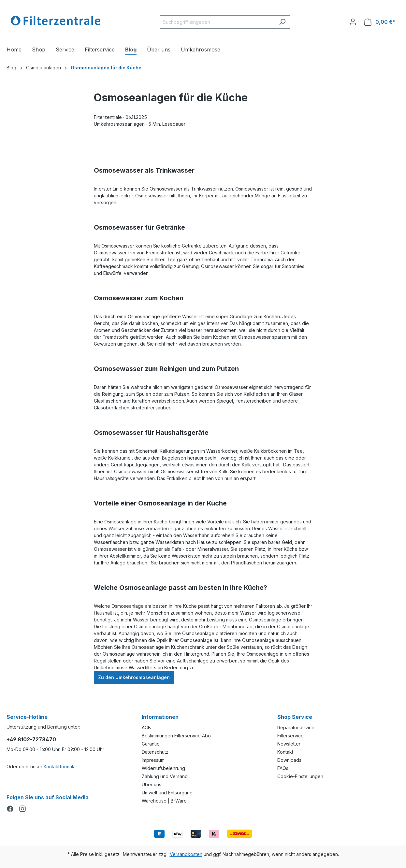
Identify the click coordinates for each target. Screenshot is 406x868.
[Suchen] (282, 22)
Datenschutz (155, 752)
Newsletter (289, 744)
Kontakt (285, 752)
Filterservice (290, 736)
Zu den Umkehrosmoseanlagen (134, 677)
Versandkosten (186, 854)
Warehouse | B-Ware (164, 801)
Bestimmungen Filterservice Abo (176, 736)
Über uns (152, 784)
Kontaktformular (60, 767)
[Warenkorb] (380, 22)
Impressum (153, 760)
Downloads (289, 760)
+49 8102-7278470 (31, 739)
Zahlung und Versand (165, 776)
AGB (146, 727)
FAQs (283, 768)
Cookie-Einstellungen (300, 776)
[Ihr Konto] (353, 22)
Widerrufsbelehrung (163, 768)
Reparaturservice (296, 727)
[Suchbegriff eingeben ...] (217, 22)
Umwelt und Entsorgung (167, 793)
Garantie (151, 744)
